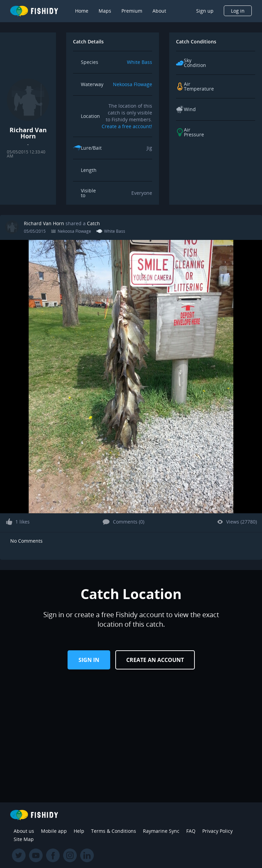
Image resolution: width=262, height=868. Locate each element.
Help (79, 831)
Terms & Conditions (114, 831)
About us (24, 831)
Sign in (89, 660)
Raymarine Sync (161, 831)
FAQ (191, 831)
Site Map (24, 839)
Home (82, 11)
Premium (132, 11)
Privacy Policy (217, 831)
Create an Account (155, 660)
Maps (105, 11)
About (159, 11)
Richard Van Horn (44, 223)
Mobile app (54, 831)
